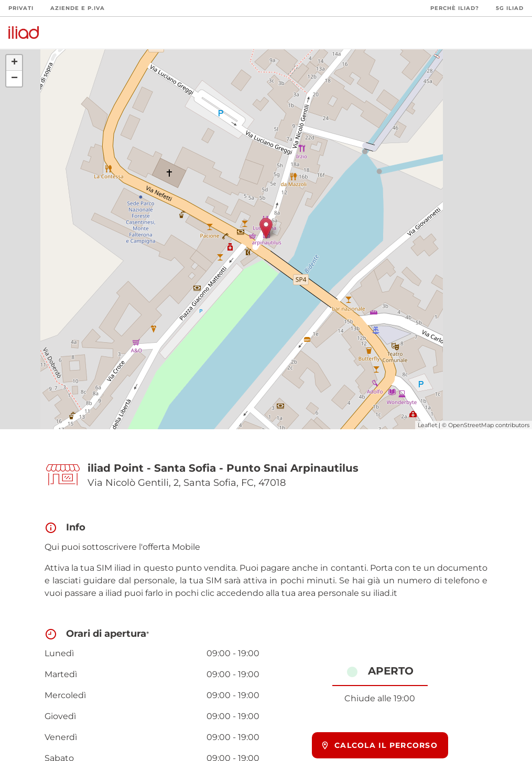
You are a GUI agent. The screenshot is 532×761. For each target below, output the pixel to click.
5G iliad (510, 8)
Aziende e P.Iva (78, 8)
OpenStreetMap (471, 425)
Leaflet (427, 425)
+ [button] (14, 63)
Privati (21, 8)
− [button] (14, 79)
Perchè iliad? (455, 8)
